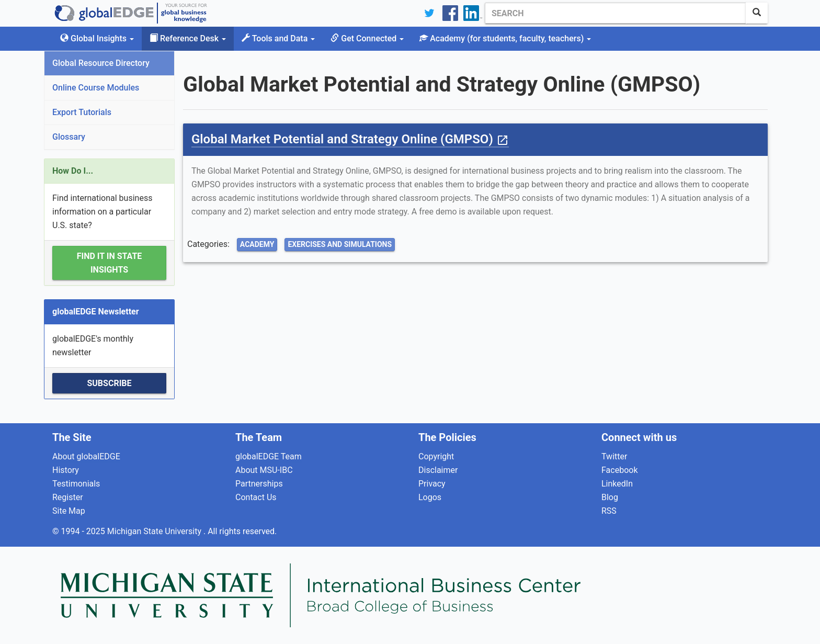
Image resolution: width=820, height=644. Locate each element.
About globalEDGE (86, 456)
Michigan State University (155, 531)
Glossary (69, 137)
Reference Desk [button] (188, 38)
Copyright (436, 456)
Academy (257, 244)
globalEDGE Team (269, 456)
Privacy (432, 484)
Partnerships (259, 484)
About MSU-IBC (264, 470)
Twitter (614, 456)
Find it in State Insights (110, 263)
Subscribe (109, 383)
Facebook (619, 470)
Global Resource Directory (101, 63)
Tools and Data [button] (278, 38)
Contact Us (256, 497)
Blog (610, 497)
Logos (430, 497)
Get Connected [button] (367, 38)
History (66, 470)
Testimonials (76, 484)
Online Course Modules (96, 88)
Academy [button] (505, 38)
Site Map (69, 511)
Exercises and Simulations (340, 244)
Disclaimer (438, 470)
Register (68, 497)
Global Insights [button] (97, 38)
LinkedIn (617, 484)
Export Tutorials (82, 112)
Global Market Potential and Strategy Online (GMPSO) (350, 139)
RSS (609, 511)
